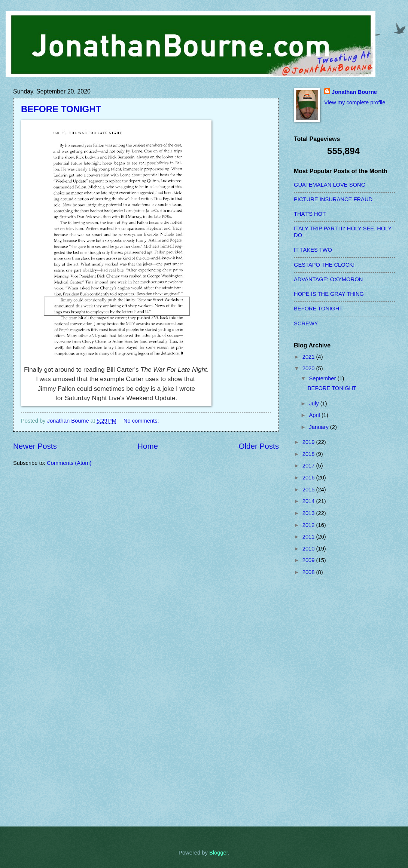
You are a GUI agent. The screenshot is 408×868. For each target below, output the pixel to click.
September (323, 378)
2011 (309, 537)
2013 (309, 513)
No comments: (142, 421)
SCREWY (306, 323)
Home (148, 446)
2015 (309, 490)
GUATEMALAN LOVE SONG (330, 185)
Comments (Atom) (69, 463)
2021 (309, 357)
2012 (309, 525)
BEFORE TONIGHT (61, 109)
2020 (309, 368)
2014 (309, 501)
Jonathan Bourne (354, 92)
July (314, 404)
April (315, 415)
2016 (309, 478)
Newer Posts (35, 446)
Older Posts (259, 446)
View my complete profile (355, 102)
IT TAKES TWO (313, 250)
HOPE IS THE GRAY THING (329, 294)
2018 (309, 454)
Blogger (219, 853)
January (319, 427)
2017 (309, 466)
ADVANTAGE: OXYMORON (328, 279)
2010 (309, 549)
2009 (309, 560)
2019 (309, 442)
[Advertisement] (324, 701)
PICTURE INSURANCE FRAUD (333, 199)
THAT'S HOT (310, 214)
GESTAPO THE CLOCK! (324, 265)
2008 (309, 572)
